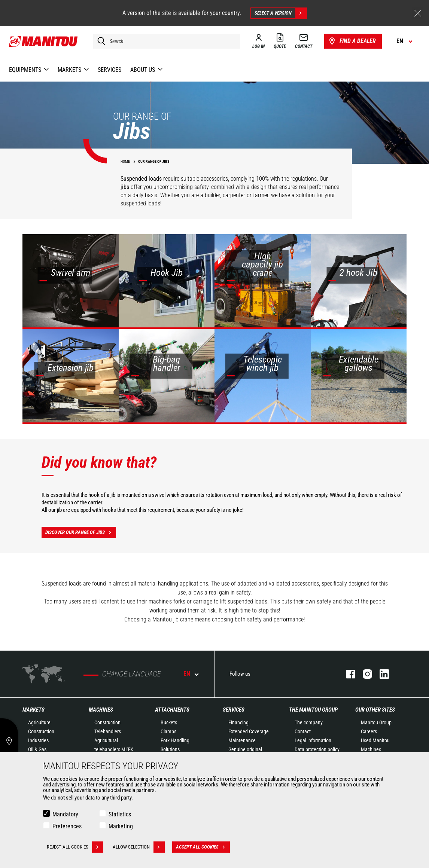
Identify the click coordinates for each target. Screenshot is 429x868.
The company (309, 722)
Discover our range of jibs (81, 532)
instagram (364, 674)
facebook (347, 674)
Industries (38, 740)
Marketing (121, 826)
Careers (369, 731)
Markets (34, 710)
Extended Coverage (249, 731)
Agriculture (39, 722)
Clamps (168, 731)
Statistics (120, 814)
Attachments (172, 710)
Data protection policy (317, 749)
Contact (303, 731)
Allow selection (139, 847)
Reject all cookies (75, 847)
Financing (238, 722)
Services (234, 710)
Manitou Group (376, 722)
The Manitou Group (313, 710)
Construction (41, 731)
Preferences (67, 826)
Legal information (313, 740)
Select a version (281, 13)
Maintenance (242, 740)
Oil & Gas (37, 749)
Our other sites (375, 710)
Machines (101, 710)
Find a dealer (352, 41)
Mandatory (65, 814)
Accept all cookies (203, 847)
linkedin (381, 674)
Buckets (169, 722)
